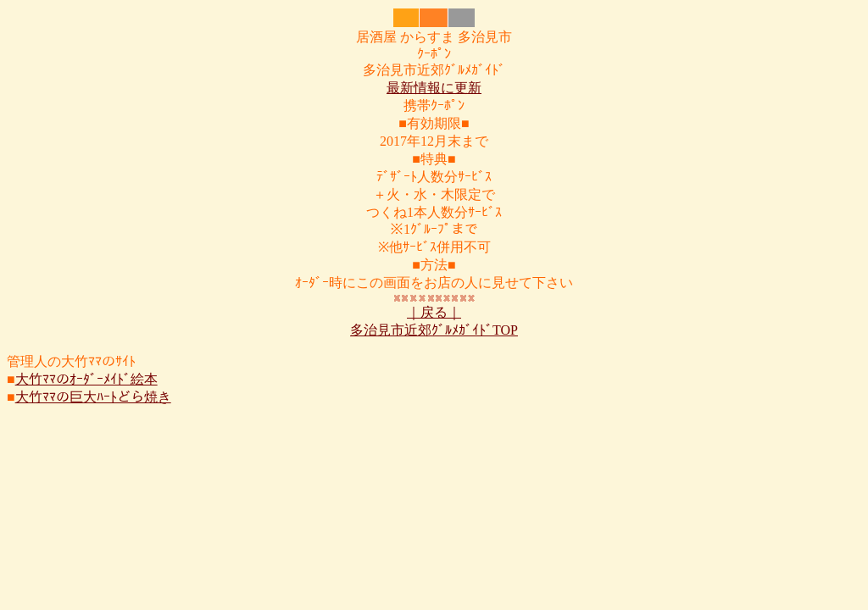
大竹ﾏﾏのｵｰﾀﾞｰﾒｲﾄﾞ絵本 (86, 379)
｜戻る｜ (434, 312)
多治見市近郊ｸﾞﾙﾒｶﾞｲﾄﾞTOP (434, 330)
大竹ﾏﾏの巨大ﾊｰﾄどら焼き (93, 397)
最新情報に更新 (434, 88)
